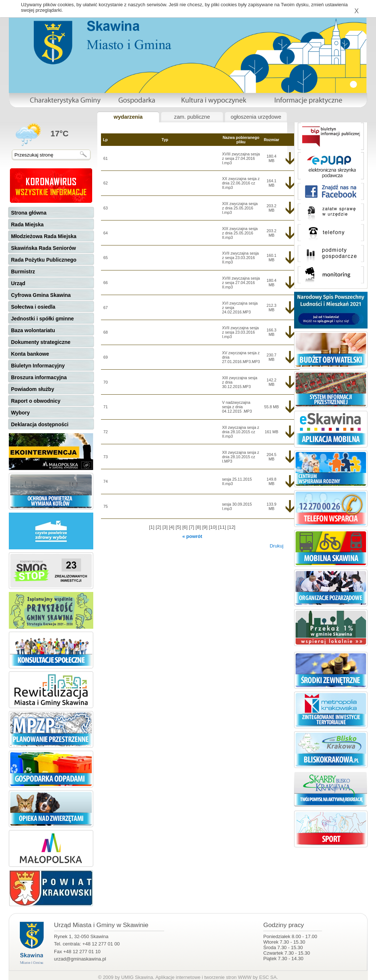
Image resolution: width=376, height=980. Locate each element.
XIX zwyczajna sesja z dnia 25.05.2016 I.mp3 (240, 208)
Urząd (18, 283)
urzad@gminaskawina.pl (80, 959)
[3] (166, 527)
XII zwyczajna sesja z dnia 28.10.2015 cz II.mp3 (241, 432)
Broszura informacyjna (39, 377)
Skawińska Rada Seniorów (44, 248)
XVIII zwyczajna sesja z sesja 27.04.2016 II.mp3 (241, 283)
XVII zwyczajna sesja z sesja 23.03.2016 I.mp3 (241, 332)
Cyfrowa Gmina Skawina (41, 295)
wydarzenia (128, 117)
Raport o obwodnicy (36, 401)
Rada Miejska (27, 225)
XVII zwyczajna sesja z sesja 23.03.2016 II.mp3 (241, 258)
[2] (159, 527)
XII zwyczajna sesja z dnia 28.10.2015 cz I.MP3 (241, 457)
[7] (192, 527)
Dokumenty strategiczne (41, 342)
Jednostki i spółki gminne (42, 319)
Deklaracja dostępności (40, 424)
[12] (231, 527)
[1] (152, 527)
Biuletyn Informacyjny (38, 366)
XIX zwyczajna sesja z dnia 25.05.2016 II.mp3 (240, 233)
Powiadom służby (32, 389)
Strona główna (29, 213)
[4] (172, 527)
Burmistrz (23, 272)
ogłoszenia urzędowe (256, 117)
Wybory (20, 413)
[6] (185, 527)
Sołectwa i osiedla (33, 307)
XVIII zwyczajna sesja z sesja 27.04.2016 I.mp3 (241, 158)
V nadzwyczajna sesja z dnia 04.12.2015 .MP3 (237, 407)
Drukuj (276, 546)
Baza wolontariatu (33, 330)
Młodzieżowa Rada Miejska (44, 236)
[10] (214, 527)
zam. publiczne (192, 117)
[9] (206, 527)
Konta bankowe (30, 354)
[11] (223, 527)
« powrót (192, 536)
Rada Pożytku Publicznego (44, 260)
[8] (199, 527)
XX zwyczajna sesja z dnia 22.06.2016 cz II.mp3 (241, 183)
